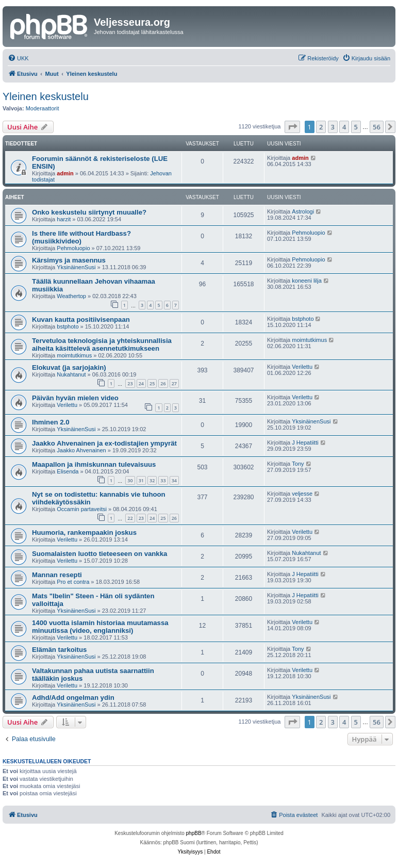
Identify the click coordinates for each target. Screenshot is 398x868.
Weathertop (71, 296)
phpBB (194, 833)
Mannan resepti (57, 575)
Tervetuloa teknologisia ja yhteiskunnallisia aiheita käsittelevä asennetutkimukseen (102, 345)
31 (141, 480)
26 (163, 383)
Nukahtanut (71, 374)
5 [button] (356, 127)
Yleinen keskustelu (46, 96)
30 (130, 480)
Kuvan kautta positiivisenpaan (81, 320)
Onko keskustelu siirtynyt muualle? (89, 212)
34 (174, 480)
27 (174, 383)
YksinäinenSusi (76, 267)
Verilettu (302, 367)
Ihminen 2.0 (51, 422)
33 (163, 480)
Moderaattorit (43, 108)
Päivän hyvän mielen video (75, 398)
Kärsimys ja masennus (69, 260)
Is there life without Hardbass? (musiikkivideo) (81, 237)
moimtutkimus (74, 355)
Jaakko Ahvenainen (81, 450)
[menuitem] (18, 58)
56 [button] (377, 127)
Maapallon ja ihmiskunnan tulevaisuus (94, 464)
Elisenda (68, 471)
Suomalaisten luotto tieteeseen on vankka (100, 554)
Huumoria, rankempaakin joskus (84, 533)
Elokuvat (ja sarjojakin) (69, 367)
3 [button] (333, 127)
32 (152, 480)
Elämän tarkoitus (59, 650)
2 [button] (321, 127)
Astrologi (303, 211)
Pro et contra (73, 582)
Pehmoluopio (73, 248)
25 (152, 383)
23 (130, 383)
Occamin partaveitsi (82, 509)
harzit (64, 219)
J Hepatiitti (305, 443)
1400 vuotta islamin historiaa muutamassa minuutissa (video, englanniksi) (100, 627)
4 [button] (344, 127)
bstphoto (68, 326)
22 (130, 518)
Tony (298, 464)
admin (65, 173)
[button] (292, 127)
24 (141, 383)
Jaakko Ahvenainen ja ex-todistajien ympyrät (104, 443)
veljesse (302, 494)
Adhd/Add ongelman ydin (73, 698)
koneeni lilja (306, 281)
